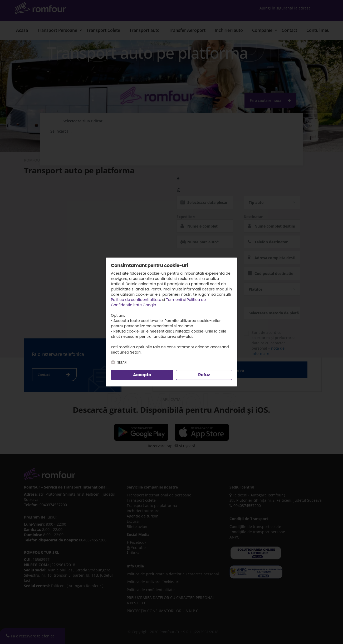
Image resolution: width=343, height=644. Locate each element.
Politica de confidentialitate (136, 300)
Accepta (142, 375)
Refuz (204, 375)
